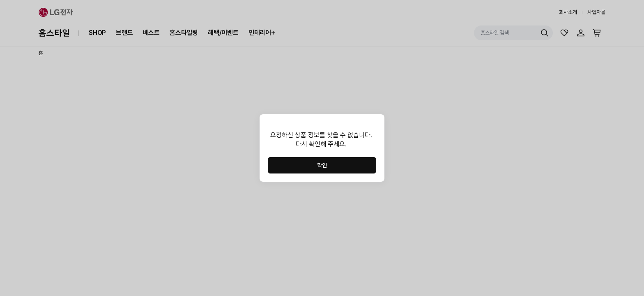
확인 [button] (322, 165)
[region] (322, 140)
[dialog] (322, 148)
